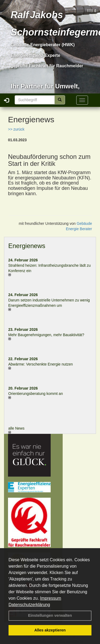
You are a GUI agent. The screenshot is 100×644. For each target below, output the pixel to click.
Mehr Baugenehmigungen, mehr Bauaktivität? (46, 335)
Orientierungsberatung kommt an (36, 394)
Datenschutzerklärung (29, 605)
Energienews (27, 246)
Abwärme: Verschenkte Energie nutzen (41, 364)
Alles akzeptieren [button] (50, 630)
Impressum (51, 598)
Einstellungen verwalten (50, 615)
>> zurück (16, 129)
